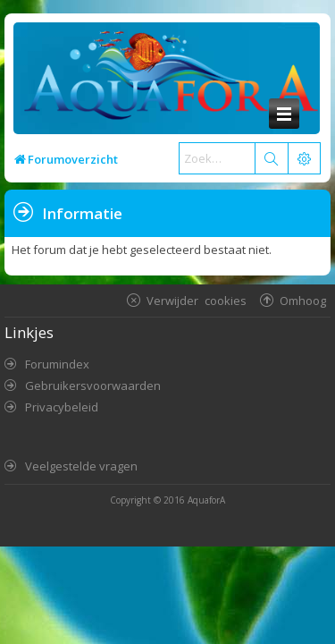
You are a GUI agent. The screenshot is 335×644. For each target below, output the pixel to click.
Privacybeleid (62, 407)
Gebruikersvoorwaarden (93, 386)
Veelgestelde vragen (81, 466)
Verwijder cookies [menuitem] (197, 300)
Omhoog (303, 300)
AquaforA (206, 500)
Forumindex (57, 364)
